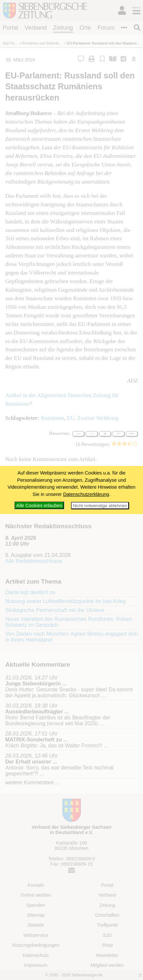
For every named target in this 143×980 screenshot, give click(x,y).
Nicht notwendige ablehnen (100, 506)
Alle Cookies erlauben (39, 505)
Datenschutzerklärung (86, 494)
